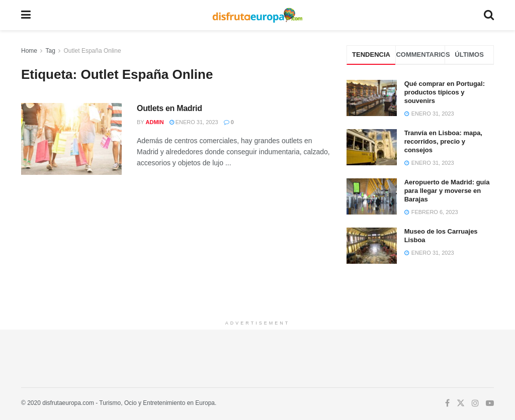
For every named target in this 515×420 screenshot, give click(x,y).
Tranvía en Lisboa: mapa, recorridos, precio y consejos (443, 141)
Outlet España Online (93, 51)
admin (155, 122)
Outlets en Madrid (169, 108)
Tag (50, 51)
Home (29, 51)
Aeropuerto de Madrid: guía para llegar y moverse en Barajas (447, 191)
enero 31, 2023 (194, 122)
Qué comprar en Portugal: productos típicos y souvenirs (445, 92)
